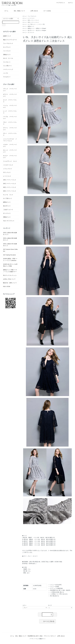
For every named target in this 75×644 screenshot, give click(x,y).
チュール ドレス (8, 195)
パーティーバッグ (8, 69)
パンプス (6, 73)
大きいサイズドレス (9, 221)
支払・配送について (18, 11)
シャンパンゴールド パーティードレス (10, 140)
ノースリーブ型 (41, 24)
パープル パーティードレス (10, 118)
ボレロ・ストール (8, 58)
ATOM (8, 286)
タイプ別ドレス (31, 24)
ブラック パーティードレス (10, 90)
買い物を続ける (55, 596)
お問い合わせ (33, 11)
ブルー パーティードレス (10, 123)
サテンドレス (7, 172)
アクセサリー (7, 77)
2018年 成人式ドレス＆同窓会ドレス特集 (10, 265)
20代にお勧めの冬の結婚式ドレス (10, 245)
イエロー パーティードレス (10, 145)
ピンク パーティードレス (10, 101)
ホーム (5, 11)
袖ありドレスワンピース (10, 40)
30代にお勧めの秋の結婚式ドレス (10, 239)
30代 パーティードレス (33, 22)
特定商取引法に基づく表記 (35, 636)
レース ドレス (31, 18)
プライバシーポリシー (50, 636)
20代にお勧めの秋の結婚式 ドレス (10, 234)
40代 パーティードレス (9, 191)
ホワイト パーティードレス (10, 95)
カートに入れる (47, 621)
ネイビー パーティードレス (10, 157)
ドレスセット (7, 62)
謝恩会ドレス (31, 26)
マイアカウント (60, 3)
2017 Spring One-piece (9, 255)
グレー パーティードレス (10, 134)
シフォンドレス (7, 169)
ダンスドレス (31, 32)
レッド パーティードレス (10, 112)
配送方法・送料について (10, 283)
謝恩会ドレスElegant (41, 28)
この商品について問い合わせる (59, 594)
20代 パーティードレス (33, 20)
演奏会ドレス (7, 55)
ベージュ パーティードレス (10, 106)
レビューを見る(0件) (56, 585)
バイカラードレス (8, 165)
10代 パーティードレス (9, 180)
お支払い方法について (9, 279)
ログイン (70, 3)
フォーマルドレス (32, 16)
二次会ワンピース (8, 210)
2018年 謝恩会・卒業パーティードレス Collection (10, 260)
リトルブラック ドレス (10, 161)
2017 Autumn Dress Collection (10, 250)
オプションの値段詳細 (56, 588)
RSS (4, 286)
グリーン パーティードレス (10, 129)
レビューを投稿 (55, 587)
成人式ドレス (31, 30)
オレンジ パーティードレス (10, 151)
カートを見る (46, 11)
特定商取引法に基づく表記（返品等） (61, 590)
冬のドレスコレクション (10, 275)
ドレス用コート (7, 66)
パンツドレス (7, 51)
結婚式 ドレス (7, 36)
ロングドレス (7, 47)
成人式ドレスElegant (41, 30)
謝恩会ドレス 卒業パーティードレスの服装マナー (10, 271)
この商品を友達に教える (57, 592)
